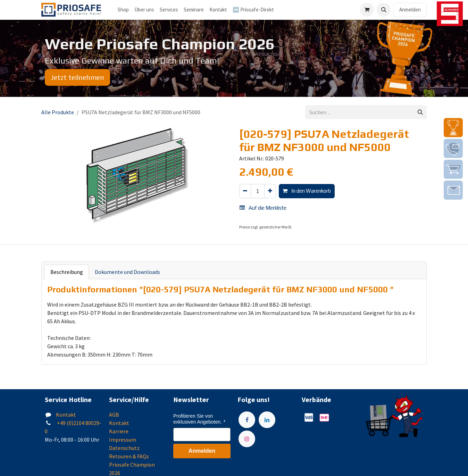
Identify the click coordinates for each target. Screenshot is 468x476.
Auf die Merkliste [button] (263, 208)
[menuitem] (144, 10)
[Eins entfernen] (245, 191)
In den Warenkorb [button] (307, 191)
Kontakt (66, 415)
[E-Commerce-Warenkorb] (367, 10)
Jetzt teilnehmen (77, 77)
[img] (453, 128)
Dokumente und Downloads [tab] (127, 272)
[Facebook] (247, 420)
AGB (114, 415)
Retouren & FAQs (129, 456)
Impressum (123, 440)
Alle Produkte (58, 112)
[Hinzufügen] (270, 191)
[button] (384, 10)
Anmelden (410, 10)
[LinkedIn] (267, 420)
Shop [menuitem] (123, 10)
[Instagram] (247, 439)
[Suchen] (420, 112)
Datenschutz (124, 448)
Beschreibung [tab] (67, 272)
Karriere (119, 431)
